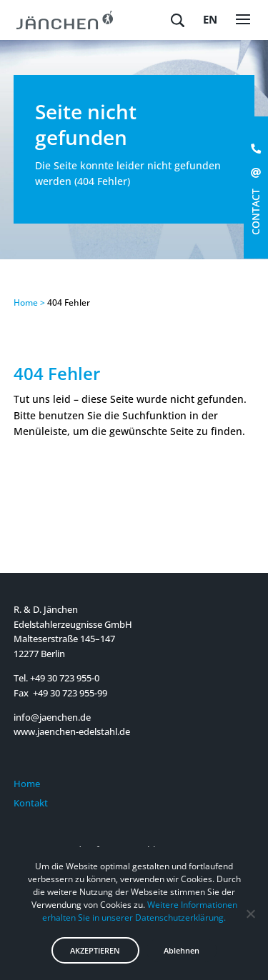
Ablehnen (182, 950)
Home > (29, 302)
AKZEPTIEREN (95, 950)
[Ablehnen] (250, 914)
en (210, 19)
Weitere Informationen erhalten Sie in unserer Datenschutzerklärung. (140, 911)
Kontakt (31, 803)
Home (27, 784)
